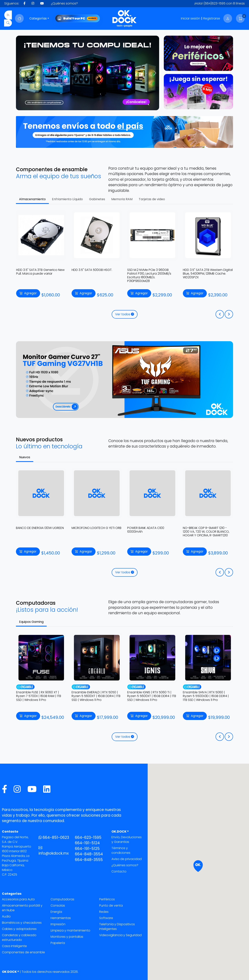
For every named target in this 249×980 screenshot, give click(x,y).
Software (106, 918)
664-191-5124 (87, 843)
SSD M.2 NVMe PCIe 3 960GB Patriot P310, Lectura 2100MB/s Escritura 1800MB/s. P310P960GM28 (202, 275)
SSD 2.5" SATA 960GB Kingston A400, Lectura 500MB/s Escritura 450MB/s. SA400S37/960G (37, 274)
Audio (6, 916)
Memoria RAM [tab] (122, 199)
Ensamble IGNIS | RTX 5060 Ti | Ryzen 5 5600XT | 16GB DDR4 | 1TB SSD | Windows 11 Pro (207, 696)
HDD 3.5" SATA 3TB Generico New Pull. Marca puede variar (93, 272)
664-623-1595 (88, 838)
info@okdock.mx (54, 850)
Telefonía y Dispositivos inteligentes (117, 927)
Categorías (38, 18)
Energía (56, 912)
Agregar (25, 293)
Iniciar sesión (191, 18)
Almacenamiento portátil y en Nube (22, 908)
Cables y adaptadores (19, 929)
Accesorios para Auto (18, 899)
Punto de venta (111, 906)
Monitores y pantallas (67, 937)
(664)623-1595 (214, 3)
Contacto (119, 871)
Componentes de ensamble (23, 952)
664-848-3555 (89, 860)
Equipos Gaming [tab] (31, 622)
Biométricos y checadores (22, 923)
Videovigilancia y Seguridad (120, 935)
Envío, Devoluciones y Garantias (127, 839)
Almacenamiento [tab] (32, 199)
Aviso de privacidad (127, 859)
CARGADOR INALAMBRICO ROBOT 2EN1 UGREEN (40, 530)
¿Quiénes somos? (64, 3)
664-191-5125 (87, 849)
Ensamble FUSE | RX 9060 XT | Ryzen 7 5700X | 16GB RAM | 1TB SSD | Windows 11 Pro (94, 696)
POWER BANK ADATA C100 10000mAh (201, 530)
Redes (104, 912)
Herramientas (61, 918)
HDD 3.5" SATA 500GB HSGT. (145, 270)
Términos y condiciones (121, 850)
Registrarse (212, 18)
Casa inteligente (14, 946)
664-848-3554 (89, 854)
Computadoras (62, 899)
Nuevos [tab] (25, 457)
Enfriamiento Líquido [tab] (67, 199)
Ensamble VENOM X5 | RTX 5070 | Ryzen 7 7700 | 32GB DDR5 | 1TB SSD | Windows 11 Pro (40, 696)
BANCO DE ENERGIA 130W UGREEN (96, 528)
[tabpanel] (124, 267)
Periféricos (107, 899)
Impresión (58, 924)
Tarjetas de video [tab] (152, 199)
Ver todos (125, 314)
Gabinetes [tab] (97, 199)
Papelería (58, 943)
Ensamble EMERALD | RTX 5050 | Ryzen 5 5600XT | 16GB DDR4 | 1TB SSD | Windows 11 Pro (152, 696)
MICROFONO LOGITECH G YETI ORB (152, 528)
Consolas (58, 906)
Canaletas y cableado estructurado (19, 937)
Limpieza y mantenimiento (70, 930)
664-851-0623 (54, 838)
